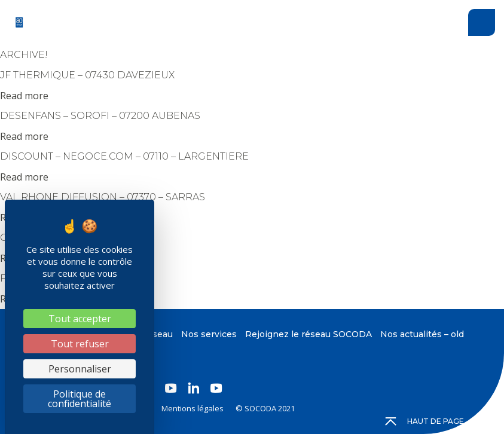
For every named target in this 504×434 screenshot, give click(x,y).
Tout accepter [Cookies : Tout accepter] (80, 319)
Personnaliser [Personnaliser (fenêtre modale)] (80, 369)
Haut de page (425, 421)
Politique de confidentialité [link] (80, 399)
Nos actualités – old (422, 334)
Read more (24, 96)
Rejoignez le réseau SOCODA (308, 334)
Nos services (209, 334)
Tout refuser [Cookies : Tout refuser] (80, 344)
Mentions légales (193, 408)
